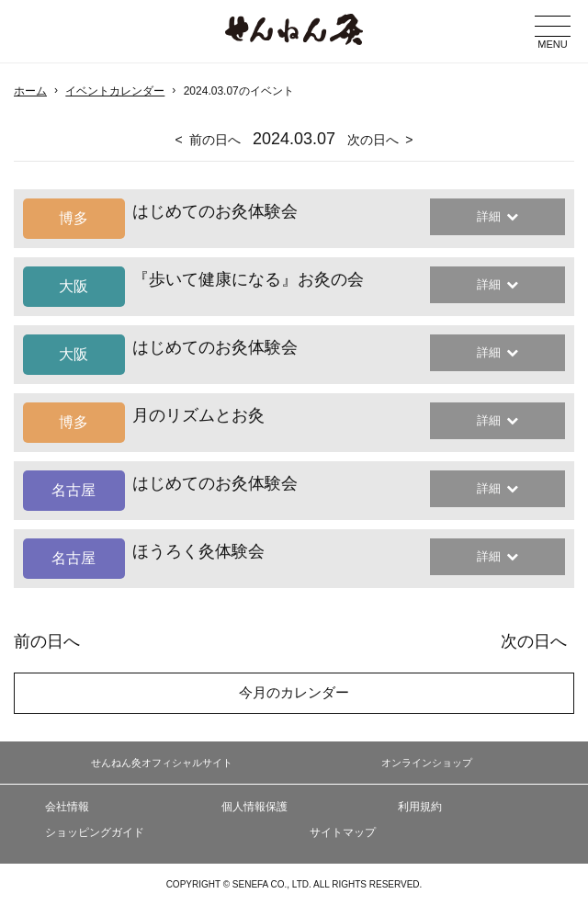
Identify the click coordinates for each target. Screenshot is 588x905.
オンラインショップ (427, 763)
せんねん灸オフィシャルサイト (162, 763)
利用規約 (420, 807)
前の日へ (215, 140)
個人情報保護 (254, 807)
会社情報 (67, 807)
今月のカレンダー (294, 692)
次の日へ (373, 140)
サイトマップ (343, 832)
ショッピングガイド (95, 832)
